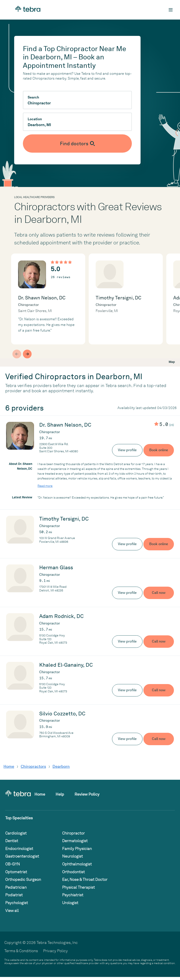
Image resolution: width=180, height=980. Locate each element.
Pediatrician (16, 887)
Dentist (12, 841)
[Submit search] (77, 144)
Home (9, 766)
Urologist (70, 903)
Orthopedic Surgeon (23, 879)
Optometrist (16, 872)
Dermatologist (75, 841)
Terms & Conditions (21, 951)
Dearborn (61, 766)
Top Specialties (19, 818)
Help (60, 794)
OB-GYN (13, 864)
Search (33, 97)
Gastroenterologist (22, 856)
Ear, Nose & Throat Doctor (85, 879)
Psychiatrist (73, 895)
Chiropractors (33, 766)
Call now (159, 593)
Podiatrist (14, 895)
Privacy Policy (55, 951)
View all (12, 911)
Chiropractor (73, 833)
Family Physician (77, 849)
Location (35, 119)
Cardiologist (16, 833)
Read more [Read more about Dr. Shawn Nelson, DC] (45, 486)
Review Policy (87, 794)
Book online (159, 450)
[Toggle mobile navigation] (171, 10)
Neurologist (72, 856)
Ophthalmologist (77, 864)
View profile (127, 450)
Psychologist (17, 903)
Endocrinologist (19, 849)
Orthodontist (73, 872)
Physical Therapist (78, 887)
